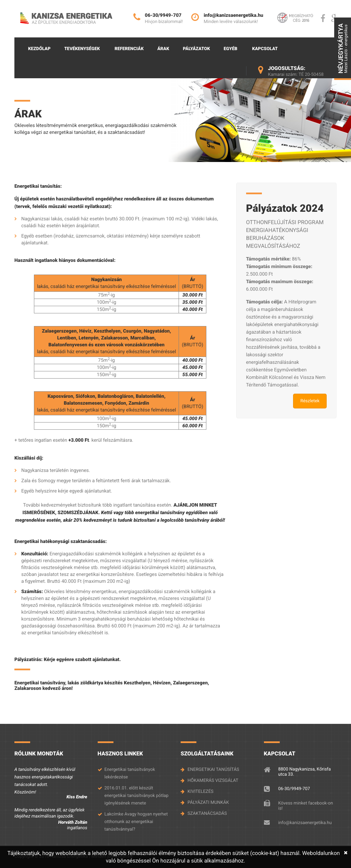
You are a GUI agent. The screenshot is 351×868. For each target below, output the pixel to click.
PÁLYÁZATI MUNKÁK (208, 803)
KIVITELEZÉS (201, 792)
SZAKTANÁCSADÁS (207, 814)
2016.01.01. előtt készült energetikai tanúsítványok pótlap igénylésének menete (137, 796)
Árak (163, 49)
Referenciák (129, 49)
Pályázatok (197, 49)
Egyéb (230, 49)
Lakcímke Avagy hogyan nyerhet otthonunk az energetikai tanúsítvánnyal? (136, 822)
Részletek (310, 401)
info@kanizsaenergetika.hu (305, 823)
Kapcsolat (265, 49)
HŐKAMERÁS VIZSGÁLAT (213, 781)
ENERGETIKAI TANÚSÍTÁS (213, 770)
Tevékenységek (82, 49)
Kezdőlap (39, 49)
